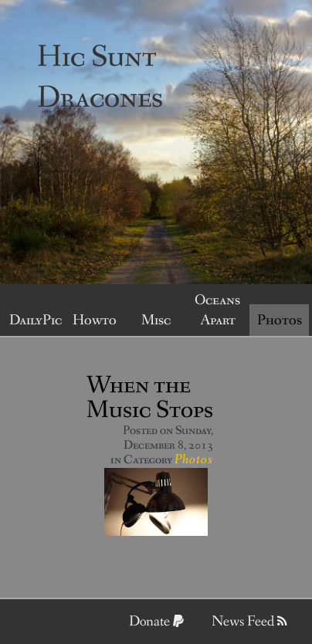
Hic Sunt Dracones (100, 78)
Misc (156, 320)
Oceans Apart (217, 310)
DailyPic (36, 320)
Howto (95, 320)
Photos (280, 320)
